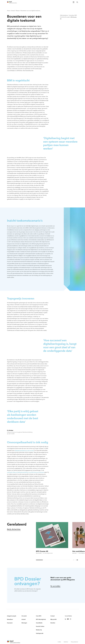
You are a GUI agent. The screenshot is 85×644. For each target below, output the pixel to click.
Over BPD (39, 616)
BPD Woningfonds (41, 619)
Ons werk (24, 616)
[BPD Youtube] (68, 619)
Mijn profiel (53, 619)
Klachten (53, 623)
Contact (53, 616)
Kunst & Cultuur (40, 626)
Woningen (24, 623)
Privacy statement (74, 642)
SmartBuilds (39, 623)
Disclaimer (66, 642)
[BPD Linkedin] (65, 619)
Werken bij (39, 630)
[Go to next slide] (77, 560)
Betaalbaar (10, 619)
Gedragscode (40, 633)
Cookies (59, 642)
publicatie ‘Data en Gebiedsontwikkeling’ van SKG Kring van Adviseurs (26, 472)
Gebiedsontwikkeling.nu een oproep (24, 450)
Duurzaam (10, 623)
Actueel (24, 619)
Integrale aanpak (12, 616)
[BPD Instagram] (70, 619)
